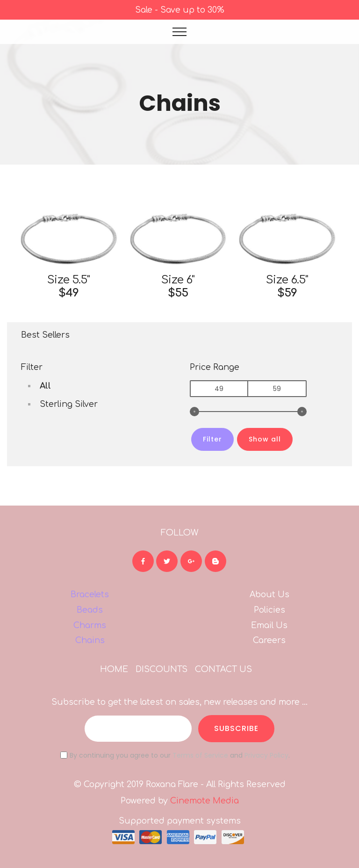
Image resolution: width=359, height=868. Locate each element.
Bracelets (90, 594)
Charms (90, 625)
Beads (90, 610)
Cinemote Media (205, 801)
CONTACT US (223, 669)
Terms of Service (200, 755)
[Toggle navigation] (180, 32)
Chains (90, 640)
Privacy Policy (266, 755)
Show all (265, 439)
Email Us (269, 625)
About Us (269, 594)
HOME (114, 669)
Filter (212, 439)
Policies (269, 610)
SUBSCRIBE (236, 728)
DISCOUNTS (162, 669)
